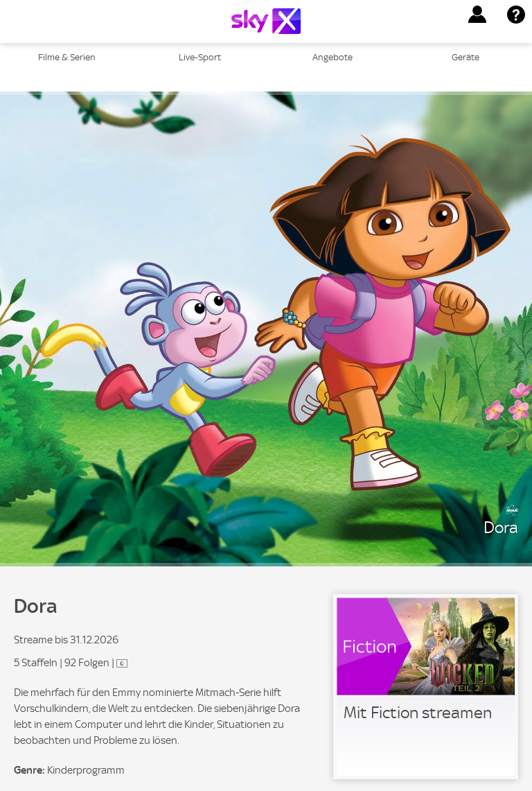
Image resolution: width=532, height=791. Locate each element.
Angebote (332, 57)
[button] (477, 15)
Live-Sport (200, 57)
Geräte (465, 57)
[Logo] (266, 21)
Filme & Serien (67, 57)
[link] (426, 687)
